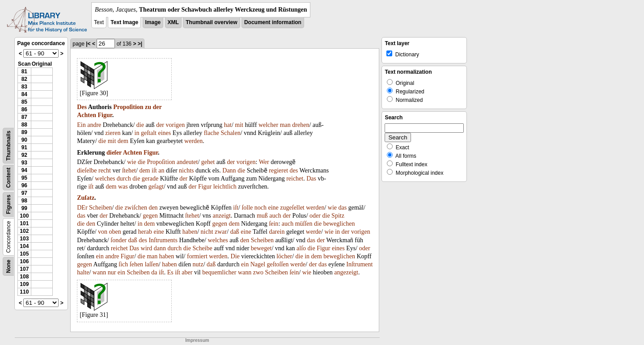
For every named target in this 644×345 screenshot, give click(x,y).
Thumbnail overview (211, 22)
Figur (105, 115)
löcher (284, 256)
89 (24, 132)
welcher (268, 125)
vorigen (176, 125)
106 (24, 261)
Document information (273, 22)
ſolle (247, 208)
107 (24, 269)
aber (187, 272)
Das (311, 179)
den (153, 208)
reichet (295, 179)
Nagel (258, 264)
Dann (229, 170)
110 (24, 292)
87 (24, 117)
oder (315, 216)
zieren (113, 133)
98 (24, 201)
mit (239, 125)
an (161, 170)
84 (24, 94)
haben (190, 232)
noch (261, 208)
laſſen (152, 264)
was (123, 187)
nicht (207, 232)
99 (24, 208)
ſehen (136, 264)
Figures (8, 204)
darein (277, 232)
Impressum (197, 340)
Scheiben (100, 208)
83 (24, 87)
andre (94, 125)
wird (147, 248)
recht (105, 170)
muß (262, 216)
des (294, 170)
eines (164, 133)
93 (24, 163)
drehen (301, 125)
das (343, 208)
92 (24, 155)
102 (24, 231)
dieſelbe (87, 170)
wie (131, 162)
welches (105, 179)
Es (170, 272)
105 (24, 254)
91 (24, 147)
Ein (81, 125)
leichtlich (225, 187)
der (157, 107)
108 (24, 277)
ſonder (119, 240)
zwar (221, 232)
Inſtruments (163, 240)
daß (235, 232)
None (8, 266)
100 (24, 216)
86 (24, 109)
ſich (123, 264)
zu (148, 107)
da (154, 272)
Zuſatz (86, 198)
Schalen (230, 133)
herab (145, 232)
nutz (198, 264)
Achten (87, 115)
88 (24, 125)
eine (273, 208)
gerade (150, 179)
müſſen (304, 224)
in (137, 133)
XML (173, 22)
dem (123, 141)
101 (24, 223)
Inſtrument (359, 264)
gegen (150, 216)
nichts (186, 170)
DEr (82, 208)
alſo (301, 248)
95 (24, 178)
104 (24, 246)
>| (140, 44)
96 (24, 185)
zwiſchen (136, 208)
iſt (154, 170)
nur (112, 272)
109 (24, 284)
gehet (208, 162)
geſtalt (149, 133)
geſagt (156, 187)
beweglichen (339, 224)
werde (314, 232)
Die (235, 256)
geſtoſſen (278, 264)
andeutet (187, 162)
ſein (273, 224)
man (285, 125)
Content (8, 178)
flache (212, 133)
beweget (261, 248)
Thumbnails (8, 145)
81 (24, 72)
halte (83, 272)
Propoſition (128, 107)
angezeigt (346, 272)
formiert (197, 256)
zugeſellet (292, 208)
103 (24, 239)
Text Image (124, 22)
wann (99, 272)
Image (153, 22)
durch (124, 179)
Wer (264, 162)
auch (275, 216)
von (103, 232)
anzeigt (222, 216)
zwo (258, 272)
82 (24, 79)
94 (24, 170)
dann (160, 248)
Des (82, 107)
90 (24, 140)
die (140, 125)
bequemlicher (219, 272)
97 (24, 193)
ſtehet (129, 170)
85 (24, 102)
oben (115, 232)
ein (100, 256)
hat (228, 125)
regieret (278, 170)
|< (88, 44)
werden (193, 141)
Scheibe (202, 248)
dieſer (114, 153)
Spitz (338, 216)
